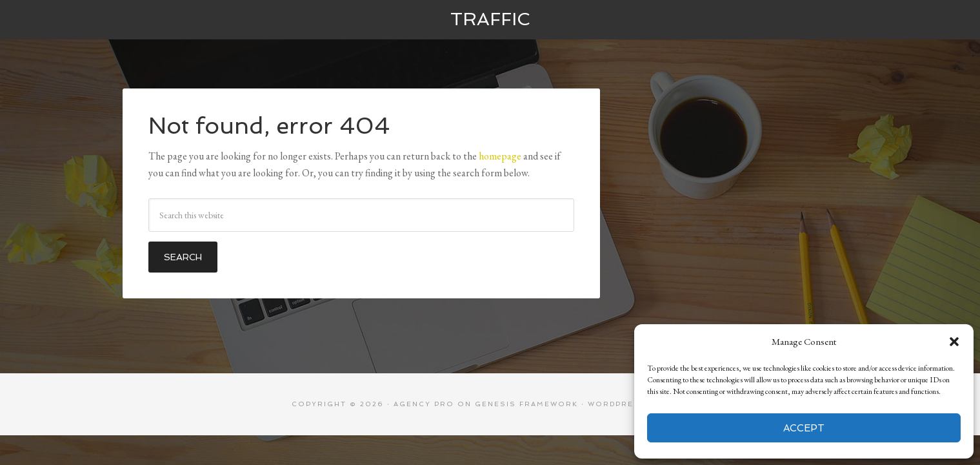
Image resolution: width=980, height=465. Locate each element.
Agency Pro (424, 404)
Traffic (490, 19)
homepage (500, 156)
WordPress (617, 404)
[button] (954, 342)
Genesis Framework (526, 404)
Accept (804, 428)
